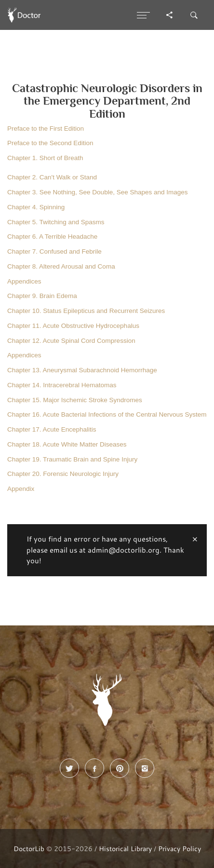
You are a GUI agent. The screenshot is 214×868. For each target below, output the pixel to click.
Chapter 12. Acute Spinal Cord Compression (71, 341)
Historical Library (125, 848)
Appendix (21, 489)
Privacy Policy (180, 848)
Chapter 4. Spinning (36, 207)
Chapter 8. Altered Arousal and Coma (61, 266)
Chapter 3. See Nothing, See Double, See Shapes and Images (98, 192)
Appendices (24, 281)
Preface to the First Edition (46, 129)
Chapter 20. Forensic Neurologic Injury (63, 474)
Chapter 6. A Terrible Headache (52, 237)
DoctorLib (29, 848)
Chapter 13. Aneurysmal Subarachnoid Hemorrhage (82, 370)
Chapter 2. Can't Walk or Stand (52, 177)
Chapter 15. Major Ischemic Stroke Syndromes (75, 400)
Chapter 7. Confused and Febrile (54, 251)
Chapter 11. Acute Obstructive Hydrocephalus (73, 326)
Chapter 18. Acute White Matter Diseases (67, 444)
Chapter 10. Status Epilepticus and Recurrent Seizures (86, 311)
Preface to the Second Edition (50, 143)
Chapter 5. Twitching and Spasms (56, 222)
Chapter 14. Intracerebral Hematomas (62, 385)
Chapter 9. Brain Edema (42, 296)
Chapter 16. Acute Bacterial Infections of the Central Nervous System (107, 414)
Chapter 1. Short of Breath (45, 158)
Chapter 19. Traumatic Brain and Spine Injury (72, 459)
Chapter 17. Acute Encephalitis (52, 429)
